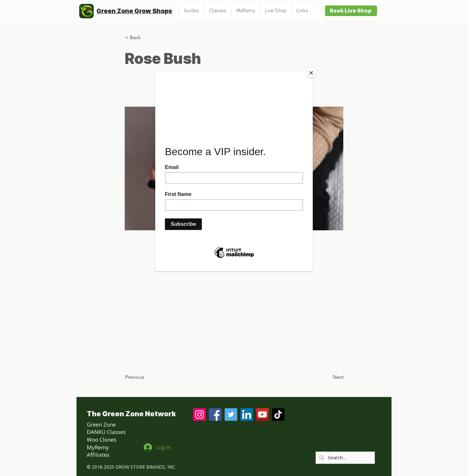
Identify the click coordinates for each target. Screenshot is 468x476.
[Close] (311, 73)
